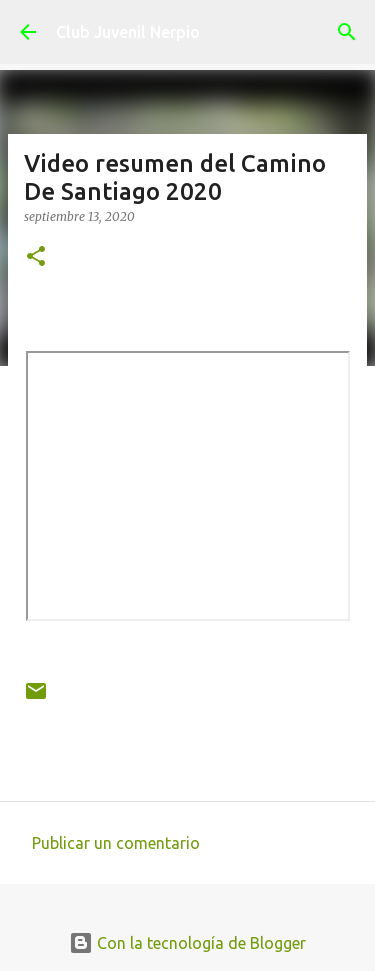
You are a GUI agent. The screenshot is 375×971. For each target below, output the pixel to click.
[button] (36, 257)
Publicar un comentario (116, 843)
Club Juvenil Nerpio (128, 32)
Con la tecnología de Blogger (187, 943)
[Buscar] (347, 32)
